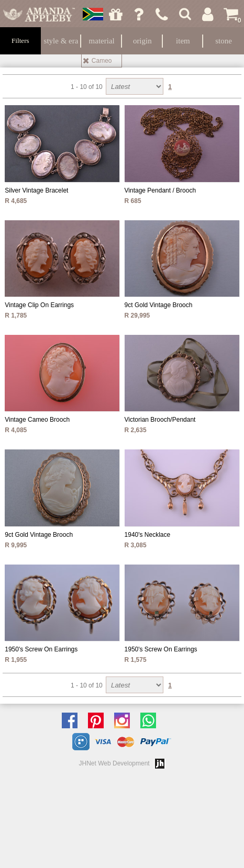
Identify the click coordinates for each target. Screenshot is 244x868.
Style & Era (61, 41)
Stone (224, 41)
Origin (142, 41)
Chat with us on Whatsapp (151, 720)
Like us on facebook (72, 720)
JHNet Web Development (114, 763)
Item (183, 41)
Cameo (102, 61)
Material (102, 41)
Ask (139, 14)
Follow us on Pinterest (98, 720)
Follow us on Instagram (125, 720)
